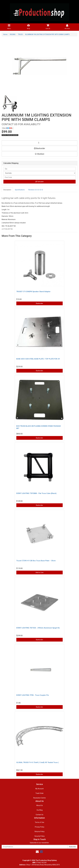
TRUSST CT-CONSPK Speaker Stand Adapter (33, 292)
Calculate (40, 182)
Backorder (40, 148)
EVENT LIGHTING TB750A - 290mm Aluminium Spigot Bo (38, 628)
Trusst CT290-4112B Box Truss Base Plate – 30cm (36, 561)
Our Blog (40, 810)
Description (7, 190)
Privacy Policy (40, 827)
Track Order (40, 793)
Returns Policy (40, 831)
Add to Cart (40, 572)
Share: (8, 128)
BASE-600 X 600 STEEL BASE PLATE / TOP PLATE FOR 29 (38, 359)
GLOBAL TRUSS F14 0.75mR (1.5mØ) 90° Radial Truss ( (37, 762)
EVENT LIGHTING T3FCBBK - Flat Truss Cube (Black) (36, 493)
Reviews (36, 190)
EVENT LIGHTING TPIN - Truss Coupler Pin (33, 695)
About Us (40, 805)
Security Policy (40, 836)
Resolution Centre (39, 798)
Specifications (20, 190)
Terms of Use (39, 822)
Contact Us (39, 815)
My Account (39, 789)
